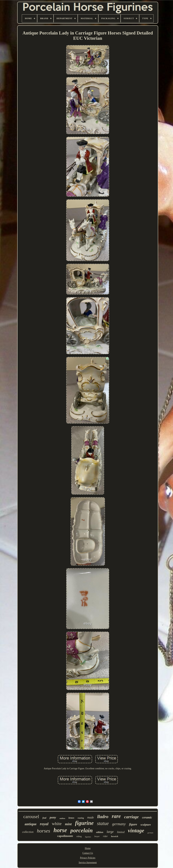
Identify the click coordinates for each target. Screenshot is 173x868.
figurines (88, 837)
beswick (115, 836)
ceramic (147, 817)
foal (44, 818)
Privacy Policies (88, 858)
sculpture (146, 825)
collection (28, 832)
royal (44, 824)
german (150, 833)
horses (43, 831)
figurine (84, 823)
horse (60, 830)
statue (103, 823)
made (90, 817)
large (110, 832)
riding (79, 836)
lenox (71, 818)
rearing (81, 818)
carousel (31, 817)
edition (100, 832)
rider (105, 836)
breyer (97, 836)
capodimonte (65, 836)
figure (133, 824)
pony (53, 817)
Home (88, 848)
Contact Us (88, 853)
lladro (103, 817)
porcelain (81, 830)
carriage (131, 817)
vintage (136, 830)
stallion (62, 818)
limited (121, 832)
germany (119, 824)
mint (68, 824)
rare (116, 816)
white (57, 824)
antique (30, 824)
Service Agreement (88, 863)
